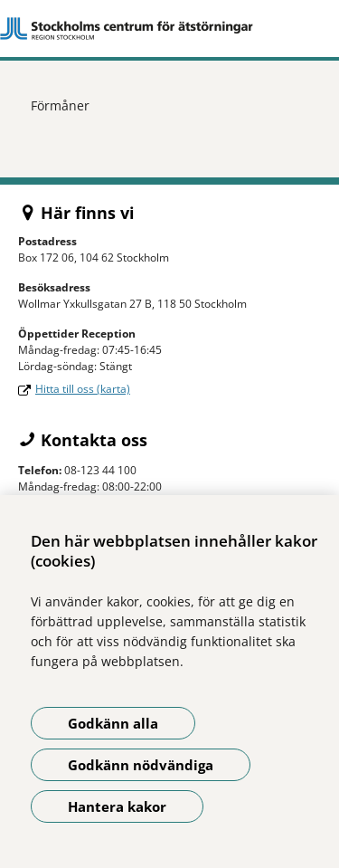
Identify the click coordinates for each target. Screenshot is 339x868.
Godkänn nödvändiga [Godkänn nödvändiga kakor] (141, 765)
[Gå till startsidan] (169, 29)
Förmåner (60, 105)
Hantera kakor (117, 806)
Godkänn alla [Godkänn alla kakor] (113, 723)
